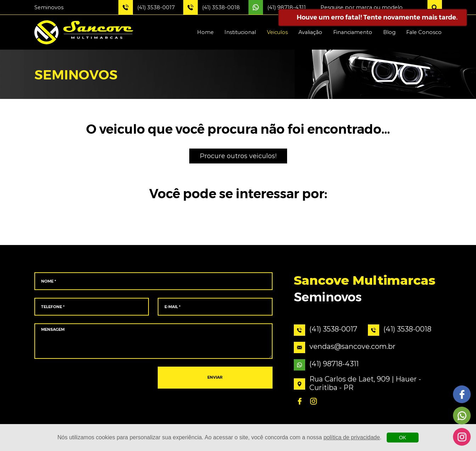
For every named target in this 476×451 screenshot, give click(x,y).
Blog (389, 32)
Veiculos (277, 32)
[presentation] (92, 378)
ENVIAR (215, 378)
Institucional (240, 32)
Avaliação (310, 32)
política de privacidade (352, 437)
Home (205, 32)
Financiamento (353, 32)
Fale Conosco (424, 32)
